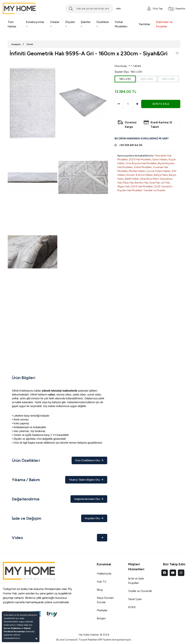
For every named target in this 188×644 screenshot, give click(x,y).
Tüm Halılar (12, 24)
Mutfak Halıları (137, 171)
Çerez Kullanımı (12, 628)
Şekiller (86, 24)
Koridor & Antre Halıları (140, 175)
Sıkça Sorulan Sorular (105, 600)
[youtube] (173, 573)
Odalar (55, 24)
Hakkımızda (104, 573)
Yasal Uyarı (135, 599)
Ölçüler (70, 24)
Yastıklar (144, 24)
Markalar (102, 610)
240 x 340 (168, 79)
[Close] (36, 638)
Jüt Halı (165, 183)
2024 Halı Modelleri (142, 187)
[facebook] (165, 573)
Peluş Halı (128, 183)
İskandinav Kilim (149, 179)
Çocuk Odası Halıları (159, 171)
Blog (100, 590)
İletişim (101, 618)
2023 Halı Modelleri (140, 159)
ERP (100, 640)
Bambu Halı (141, 183)
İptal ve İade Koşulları (136, 581)
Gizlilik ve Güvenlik (140, 591)
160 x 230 (125, 79)
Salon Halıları (160, 159)
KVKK (132, 607)
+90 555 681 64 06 (131, 145)
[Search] (89, 9)
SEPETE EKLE (161, 104)
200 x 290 (147, 79)
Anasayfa (16, 44)
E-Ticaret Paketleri (87, 640)
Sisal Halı (154, 183)
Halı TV (102, 582)
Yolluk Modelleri (121, 24)
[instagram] (181, 573)
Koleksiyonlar (35, 24)
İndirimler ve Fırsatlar (164, 24)
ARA (118, 9)
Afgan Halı (123, 187)
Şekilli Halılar (132, 179)
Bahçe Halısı (161, 175)
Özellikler (103, 24)
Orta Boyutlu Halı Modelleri (141, 163)
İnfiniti (30, 44)
